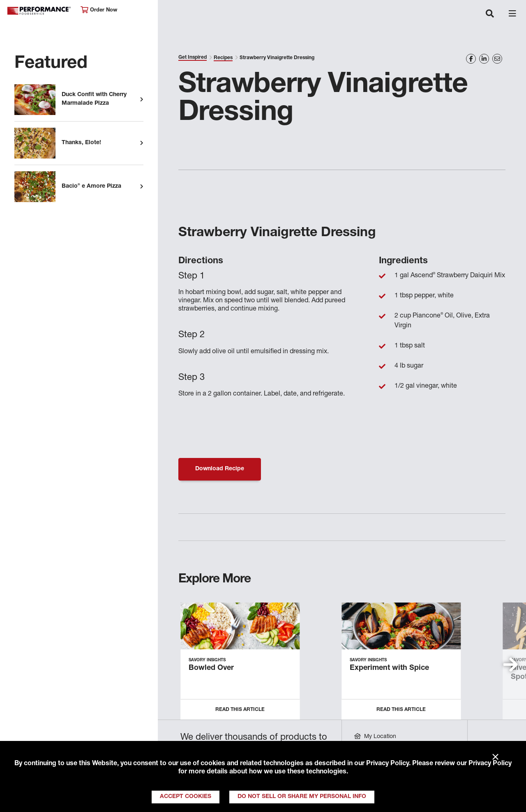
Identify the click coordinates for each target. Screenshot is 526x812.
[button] (511, 665)
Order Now (99, 10)
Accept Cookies (186, 797)
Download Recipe (220, 469)
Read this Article (240, 710)
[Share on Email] (497, 59)
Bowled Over (211, 668)
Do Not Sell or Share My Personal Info (302, 797)
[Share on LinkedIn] (484, 59)
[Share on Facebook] (471, 59)
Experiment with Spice (389, 668)
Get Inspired (193, 58)
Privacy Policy (388, 764)
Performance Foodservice (39, 11)
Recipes (223, 58)
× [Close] (495, 757)
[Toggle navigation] (490, 14)
